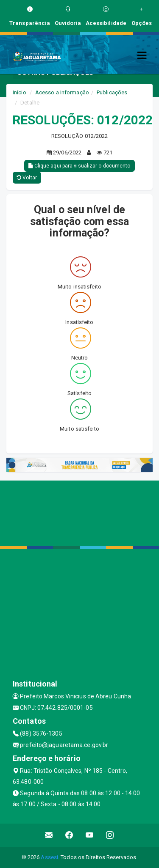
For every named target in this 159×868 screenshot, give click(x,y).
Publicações (112, 92)
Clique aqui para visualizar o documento (79, 166)
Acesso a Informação (62, 92)
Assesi (49, 857)
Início (20, 92)
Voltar (27, 178)
